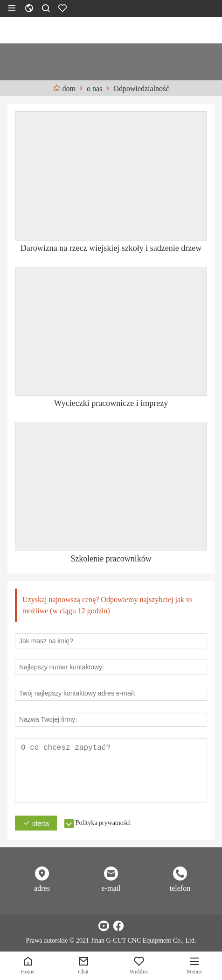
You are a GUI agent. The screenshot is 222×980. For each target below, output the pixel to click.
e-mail (111, 888)
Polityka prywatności (103, 823)
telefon (180, 888)
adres (42, 888)
